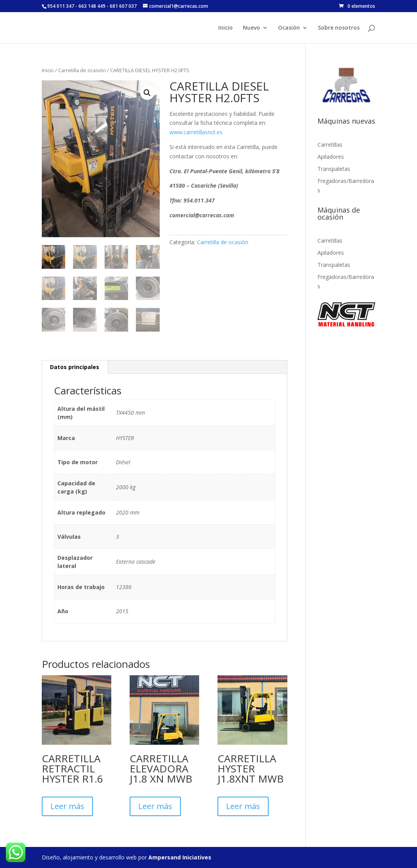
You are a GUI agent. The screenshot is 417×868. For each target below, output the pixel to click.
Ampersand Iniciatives (180, 857)
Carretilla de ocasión (82, 70)
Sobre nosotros (339, 28)
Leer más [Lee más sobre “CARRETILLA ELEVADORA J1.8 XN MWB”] (155, 806)
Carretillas (330, 145)
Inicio (225, 28)
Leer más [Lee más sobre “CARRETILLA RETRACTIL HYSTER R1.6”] (67, 806)
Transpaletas (334, 169)
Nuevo (251, 28)
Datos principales (75, 367)
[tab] (75, 367)
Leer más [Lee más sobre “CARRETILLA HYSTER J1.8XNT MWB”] (243, 806)
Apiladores (331, 157)
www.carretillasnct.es (196, 132)
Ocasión (289, 28)
